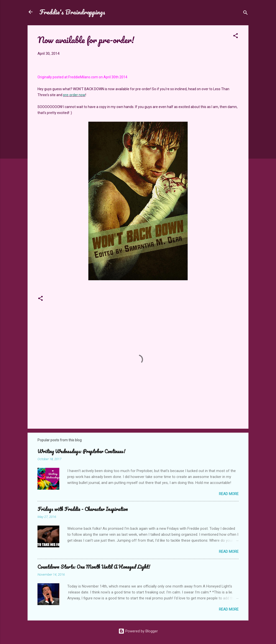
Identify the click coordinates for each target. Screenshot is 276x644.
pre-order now (74, 95)
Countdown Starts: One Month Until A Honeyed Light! (94, 567)
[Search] (245, 14)
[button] (236, 37)
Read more (229, 494)
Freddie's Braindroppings (72, 12)
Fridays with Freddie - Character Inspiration (83, 509)
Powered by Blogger (138, 631)
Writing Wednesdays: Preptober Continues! (81, 451)
